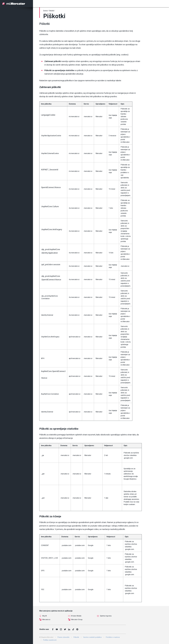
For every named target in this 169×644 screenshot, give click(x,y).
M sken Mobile (75, 616)
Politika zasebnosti (50, 640)
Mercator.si (45, 620)
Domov (45, 11)
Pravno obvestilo (63, 637)
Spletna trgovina (104, 616)
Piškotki (76, 637)
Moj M (43, 616)
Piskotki (52, 11)
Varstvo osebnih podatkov (92, 637)
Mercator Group (75, 620)
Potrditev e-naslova (113, 637)
